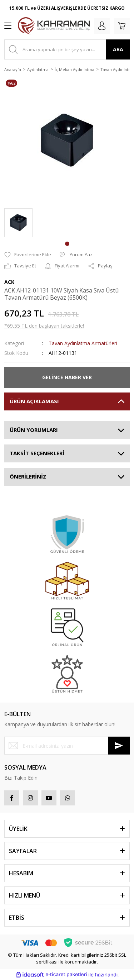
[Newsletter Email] (67, 746)
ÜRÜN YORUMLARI (34, 430)
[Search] (67, 49)
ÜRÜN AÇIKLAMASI (34, 401)
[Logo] (54, 26)
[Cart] (122, 26)
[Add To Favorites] (28, 255)
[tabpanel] (18, 223)
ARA (118, 49)
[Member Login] (102, 26)
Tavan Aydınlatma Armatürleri (83, 343)
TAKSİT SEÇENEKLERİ (37, 453)
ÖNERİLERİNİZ (28, 476)
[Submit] (119, 746)
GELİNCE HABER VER (67, 377)
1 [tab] (67, 244)
